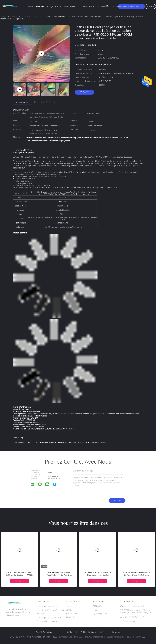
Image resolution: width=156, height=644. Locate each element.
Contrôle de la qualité (45, 632)
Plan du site (67, 632)
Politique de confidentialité (92, 632)
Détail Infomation (21, 102)
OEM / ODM (98, 606)
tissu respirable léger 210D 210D (26, 442)
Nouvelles (117, 6)
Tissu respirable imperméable (49, 617)
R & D (95, 610)
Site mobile (116, 632)
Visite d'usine (69, 6)
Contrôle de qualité (86, 6)
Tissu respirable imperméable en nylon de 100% (58, 442)
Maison (30, 6)
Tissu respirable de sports (48, 606)
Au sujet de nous (54, 6)
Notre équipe (71, 613)
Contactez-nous (103, 6)
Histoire (69, 606)
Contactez (84, 92)
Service (69, 610)
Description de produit (45, 102)
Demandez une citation (131, 6)
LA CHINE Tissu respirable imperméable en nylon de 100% (34, 637)
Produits (40, 6)
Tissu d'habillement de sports (49, 621)
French (150, 7)
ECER (144, 637)
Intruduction (71, 617)
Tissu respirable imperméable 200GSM (92, 442)
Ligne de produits (100, 613)
